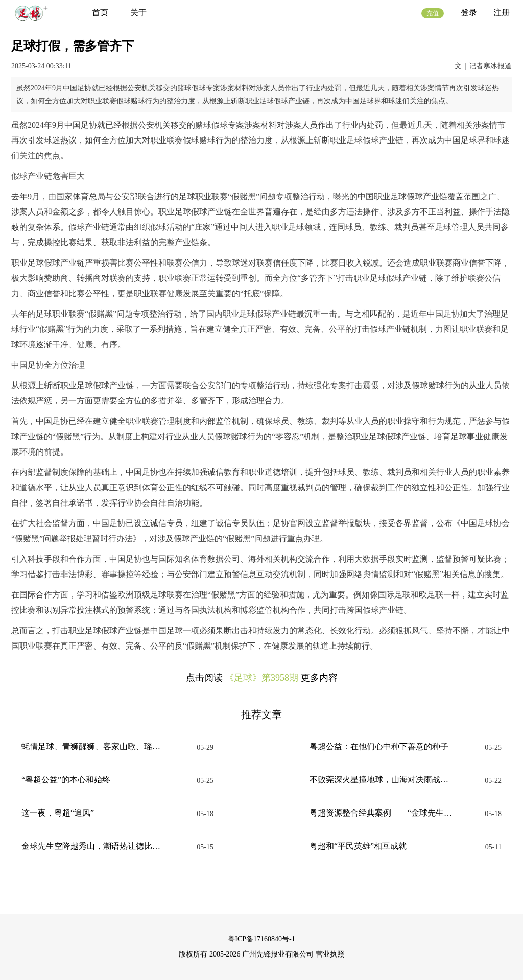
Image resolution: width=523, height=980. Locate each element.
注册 (502, 13)
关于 (138, 13)
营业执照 (330, 954)
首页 (100, 13)
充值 (433, 13)
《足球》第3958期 (261, 678)
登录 (469, 13)
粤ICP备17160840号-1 (261, 939)
